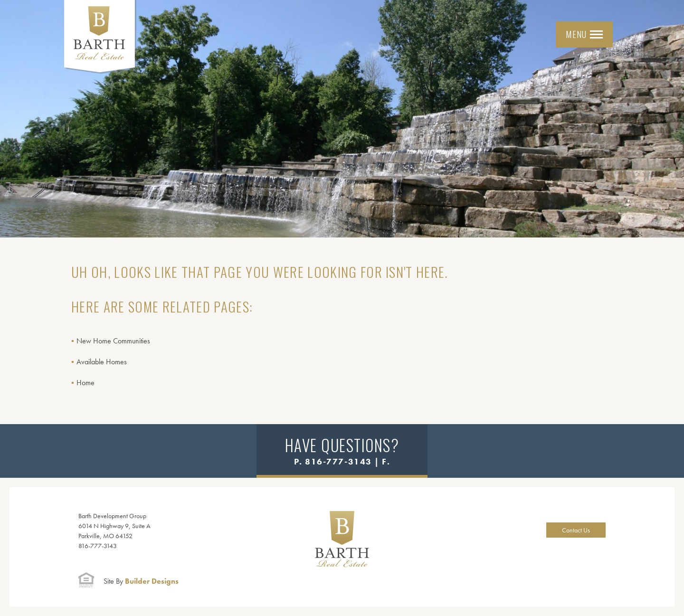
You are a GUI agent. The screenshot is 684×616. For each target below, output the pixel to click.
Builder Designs (141, 581)
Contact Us (576, 530)
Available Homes (102, 362)
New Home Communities (113, 341)
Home (85, 383)
